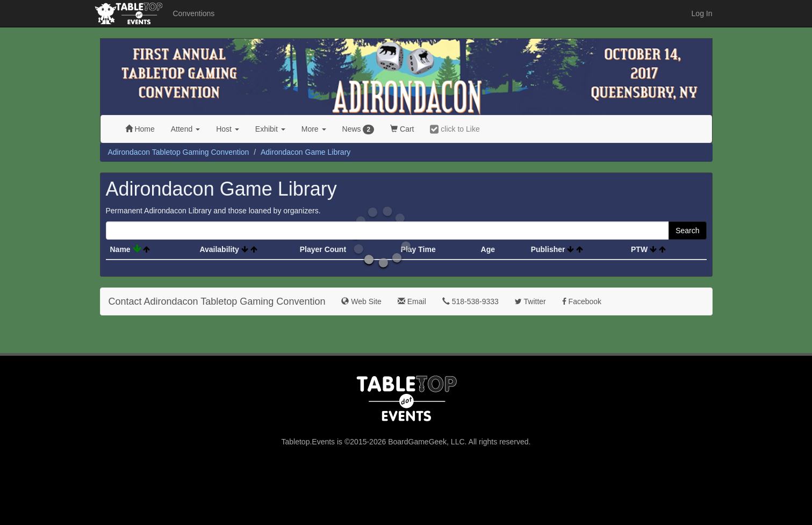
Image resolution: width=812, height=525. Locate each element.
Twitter (530, 301)
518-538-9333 (470, 301)
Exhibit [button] (270, 129)
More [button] (314, 129)
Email (412, 301)
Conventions (194, 13)
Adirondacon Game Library (306, 152)
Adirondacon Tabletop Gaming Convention (179, 152)
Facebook (582, 301)
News (358, 130)
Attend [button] (185, 129)
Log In (702, 13)
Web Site (361, 301)
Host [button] (228, 129)
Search (687, 231)
